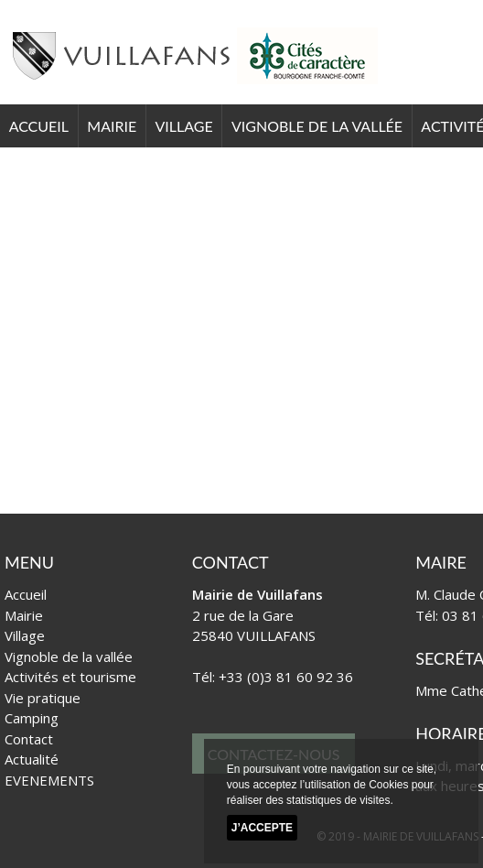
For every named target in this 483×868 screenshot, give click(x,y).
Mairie (112, 126)
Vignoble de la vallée (317, 126)
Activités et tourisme (70, 677)
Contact (29, 739)
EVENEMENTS (49, 780)
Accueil (39, 126)
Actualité (32, 759)
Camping (32, 718)
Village (183, 126)
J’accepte (262, 828)
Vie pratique (43, 698)
